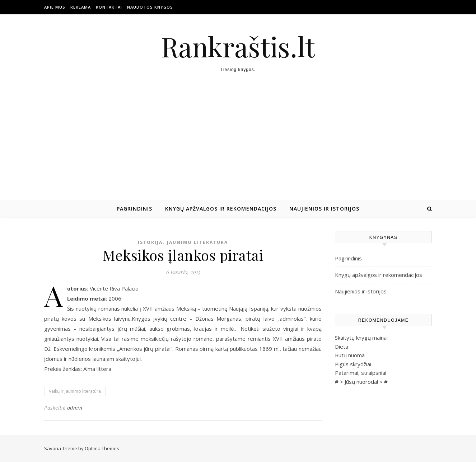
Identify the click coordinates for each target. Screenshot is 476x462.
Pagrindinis (134, 209)
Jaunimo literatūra (197, 242)
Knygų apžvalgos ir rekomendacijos (221, 209)
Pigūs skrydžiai (353, 364)
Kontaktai (109, 7)
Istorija (150, 242)
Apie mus (55, 7)
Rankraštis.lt (238, 46)
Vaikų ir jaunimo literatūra (75, 391)
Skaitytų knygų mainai (361, 338)
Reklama (81, 7)
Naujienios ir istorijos (324, 209)
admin (75, 408)
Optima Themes (102, 448)
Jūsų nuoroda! (361, 382)
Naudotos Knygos (150, 7)
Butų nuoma (350, 355)
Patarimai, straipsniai (361, 373)
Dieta (342, 346)
